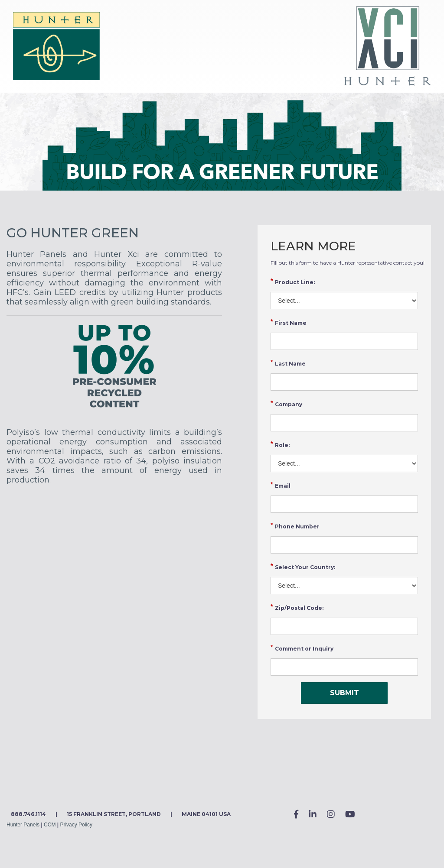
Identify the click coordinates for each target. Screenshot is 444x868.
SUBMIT (344, 693)
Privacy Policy (76, 825)
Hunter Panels (23, 825)
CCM (50, 825)
